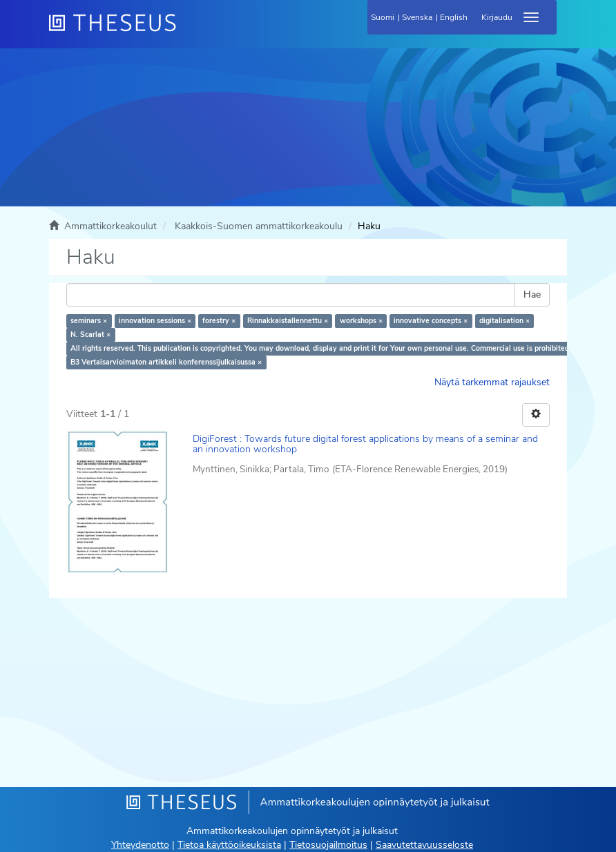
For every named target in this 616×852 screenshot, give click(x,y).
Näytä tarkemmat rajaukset (492, 382)
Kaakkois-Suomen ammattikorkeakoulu (259, 226)
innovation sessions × (155, 321)
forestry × (219, 321)
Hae (532, 294)
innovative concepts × (431, 321)
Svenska (417, 17)
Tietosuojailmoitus (328, 845)
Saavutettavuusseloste (424, 845)
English (454, 17)
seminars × (89, 321)
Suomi (383, 17)
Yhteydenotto (140, 845)
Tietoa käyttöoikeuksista (229, 845)
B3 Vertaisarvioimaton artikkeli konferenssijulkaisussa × (166, 362)
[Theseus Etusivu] (187, 31)
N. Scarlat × (90, 335)
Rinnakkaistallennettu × (288, 321)
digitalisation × (504, 321)
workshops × (361, 321)
